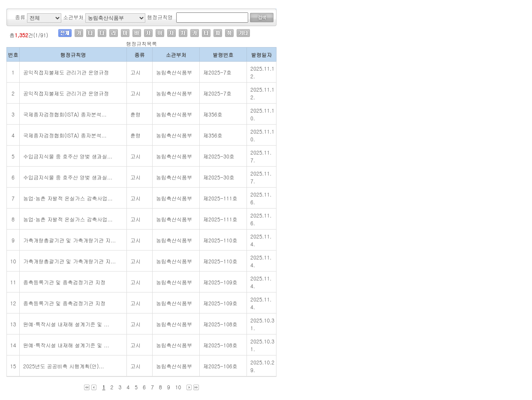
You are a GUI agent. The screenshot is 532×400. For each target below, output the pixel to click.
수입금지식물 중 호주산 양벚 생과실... (68, 156)
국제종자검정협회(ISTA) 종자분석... (65, 114)
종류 (20, 17)
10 (178, 387)
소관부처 (73, 17)
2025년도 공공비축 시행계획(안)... (64, 366)
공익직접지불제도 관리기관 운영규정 (66, 72)
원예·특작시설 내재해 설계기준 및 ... (66, 324)
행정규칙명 (160, 17)
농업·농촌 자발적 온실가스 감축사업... (68, 198)
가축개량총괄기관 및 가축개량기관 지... (69, 240)
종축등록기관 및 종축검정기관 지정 (64, 282)
